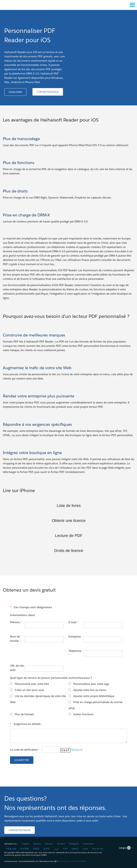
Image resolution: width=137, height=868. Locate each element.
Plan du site (98, 849)
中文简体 (24, 849)
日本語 (36, 849)
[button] (15, 92)
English (25, 844)
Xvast (85, 849)
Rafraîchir (77, 750)
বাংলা (65, 849)
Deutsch (61, 844)
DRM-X (75, 849)
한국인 (47, 849)
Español (37, 844)
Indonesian (88, 844)
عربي (56, 849)
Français (49, 844)
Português (74, 844)
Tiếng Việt (11, 849)
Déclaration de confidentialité (71, 861)
